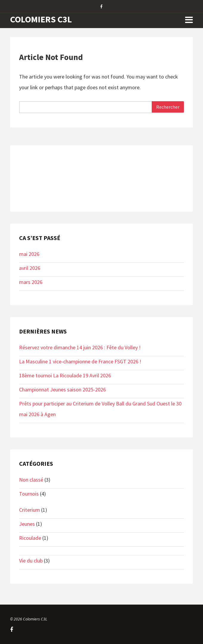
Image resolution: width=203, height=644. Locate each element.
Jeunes (27, 524)
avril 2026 (30, 268)
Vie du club (31, 561)
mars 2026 (31, 282)
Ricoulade (30, 538)
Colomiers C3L (41, 19)
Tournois (29, 494)
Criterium (30, 510)
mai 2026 (29, 254)
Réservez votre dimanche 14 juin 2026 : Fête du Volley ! (80, 347)
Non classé (31, 480)
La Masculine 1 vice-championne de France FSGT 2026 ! (80, 361)
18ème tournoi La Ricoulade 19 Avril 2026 (65, 375)
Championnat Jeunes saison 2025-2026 (62, 389)
